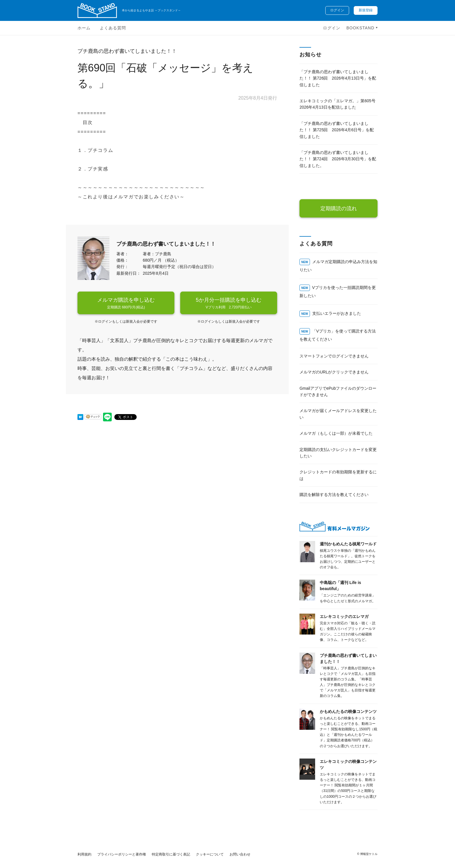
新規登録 (366, 10)
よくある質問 (113, 28)
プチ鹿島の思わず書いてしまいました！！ (127, 51)
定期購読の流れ (339, 209)
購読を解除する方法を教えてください (334, 495)
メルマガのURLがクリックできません (334, 372)
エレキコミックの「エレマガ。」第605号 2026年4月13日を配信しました (337, 104)
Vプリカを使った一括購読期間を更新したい (338, 292)
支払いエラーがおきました (337, 313)
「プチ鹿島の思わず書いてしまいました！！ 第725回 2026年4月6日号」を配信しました (337, 130)
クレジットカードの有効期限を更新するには (338, 475)
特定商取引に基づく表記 (171, 854)
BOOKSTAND (361, 28)
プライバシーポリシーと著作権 (122, 854)
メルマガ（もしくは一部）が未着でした (336, 433)
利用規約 (84, 854)
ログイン (337, 10)
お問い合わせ (240, 854)
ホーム (84, 28)
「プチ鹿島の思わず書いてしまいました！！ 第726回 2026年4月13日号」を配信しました (338, 78)
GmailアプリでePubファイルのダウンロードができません (338, 391)
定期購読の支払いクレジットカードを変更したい (338, 453)
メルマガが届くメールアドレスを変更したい (338, 414)
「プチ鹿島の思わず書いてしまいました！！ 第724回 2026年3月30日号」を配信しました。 (338, 159)
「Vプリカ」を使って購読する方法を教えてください (338, 335)
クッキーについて (210, 854)
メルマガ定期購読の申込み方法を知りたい (338, 266)
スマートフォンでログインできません (334, 356)
